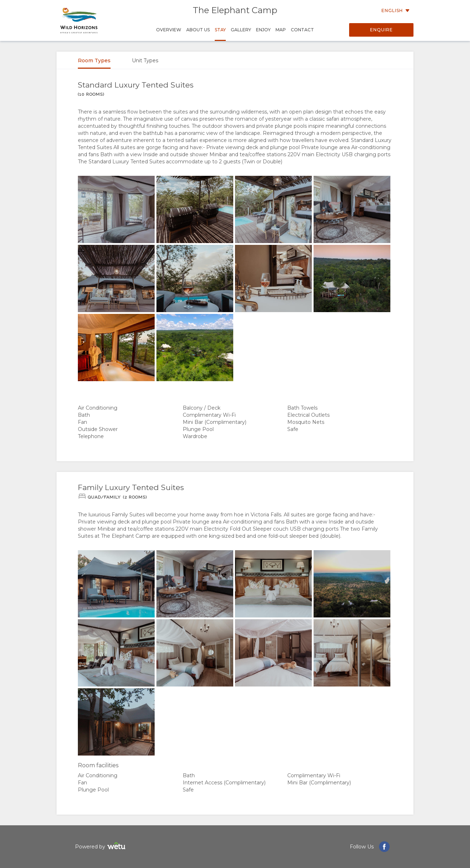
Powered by (101, 847)
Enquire (381, 30)
